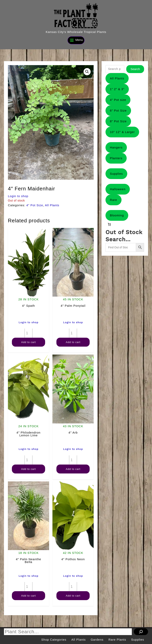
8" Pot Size (118, 121)
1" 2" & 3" (117, 89)
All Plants (52, 205)
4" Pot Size (35, 205)
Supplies (116, 174)
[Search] (141, 632)
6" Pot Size (118, 110)
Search (135, 69)
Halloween (118, 189)
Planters (116, 158)
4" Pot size (118, 100)
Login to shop (18, 196)
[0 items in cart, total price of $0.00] (109, 225)
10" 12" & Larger (122, 132)
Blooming (117, 215)
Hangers (116, 147)
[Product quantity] (28, 333)
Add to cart (28, 342)
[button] (87, 72)
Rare (114, 200)
